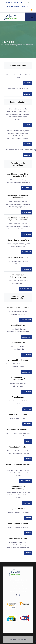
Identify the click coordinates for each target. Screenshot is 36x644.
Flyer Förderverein (18, 509)
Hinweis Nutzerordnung (18, 257)
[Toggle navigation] (32, 17)
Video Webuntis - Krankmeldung (18, 488)
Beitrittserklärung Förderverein (18, 379)
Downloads (24, 7)
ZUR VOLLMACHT (25, 289)
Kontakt (17, 7)
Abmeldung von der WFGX (18, 308)
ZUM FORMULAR (26, 320)
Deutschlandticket (18, 325)
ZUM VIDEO (27, 503)
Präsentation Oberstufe (18, 447)
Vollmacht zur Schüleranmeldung (18, 276)
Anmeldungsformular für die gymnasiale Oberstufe (18, 219)
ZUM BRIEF (28, 83)
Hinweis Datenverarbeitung (18, 240)
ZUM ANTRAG (27, 188)
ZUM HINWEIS (27, 252)
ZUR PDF (28, 441)
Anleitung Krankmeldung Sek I (18, 465)
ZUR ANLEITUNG (26, 481)
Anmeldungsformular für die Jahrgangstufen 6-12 (18, 175)
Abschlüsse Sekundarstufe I (18, 429)
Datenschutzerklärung (12, 10)
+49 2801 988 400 (12, 2)
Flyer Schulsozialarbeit (18, 538)
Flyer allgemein (18, 397)
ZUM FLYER (27, 409)
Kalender (10, 7)
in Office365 (25, 10)
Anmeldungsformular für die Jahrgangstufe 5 (18, 197)
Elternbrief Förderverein (18, 523)
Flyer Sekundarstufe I (18, 415)
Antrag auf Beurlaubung (18, 360)
